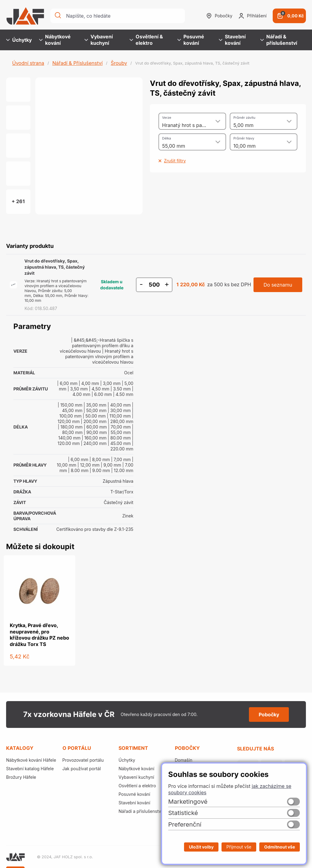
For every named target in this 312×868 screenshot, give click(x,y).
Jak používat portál (82, 769)
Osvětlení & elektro (146, 40)
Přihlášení (253, 16)
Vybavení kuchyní (99, 40)
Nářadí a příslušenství (140, 811)
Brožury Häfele (21, 777)
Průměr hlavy (244, 138)
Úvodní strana (28, 63)
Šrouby (119, 63)
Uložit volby (201, 847)
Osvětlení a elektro (137, 786)
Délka (167, 138)
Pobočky (219, 16)
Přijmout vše (239, 847)
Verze (167, 118)
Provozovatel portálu (83, 760)
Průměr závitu (244, 118)
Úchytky (19, 40)
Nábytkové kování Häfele (31, 760)
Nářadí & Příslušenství (78, 63)
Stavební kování (232, 40)
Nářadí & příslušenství (279, 40)
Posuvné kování (191, 40)
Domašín (184, 760)
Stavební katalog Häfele (30, 769)
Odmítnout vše (280, 847)
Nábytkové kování (55, 40)
